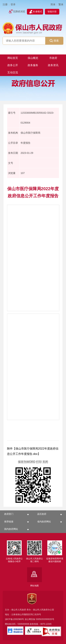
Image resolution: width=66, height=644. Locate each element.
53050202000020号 (45, 619)
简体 (53, 5)
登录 (13, 5)
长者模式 (37, 12)
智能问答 (52, 12)
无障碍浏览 (19, 12)
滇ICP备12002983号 (15, 619)
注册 (5, 5)
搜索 (54, 41)
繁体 (61, 5)
